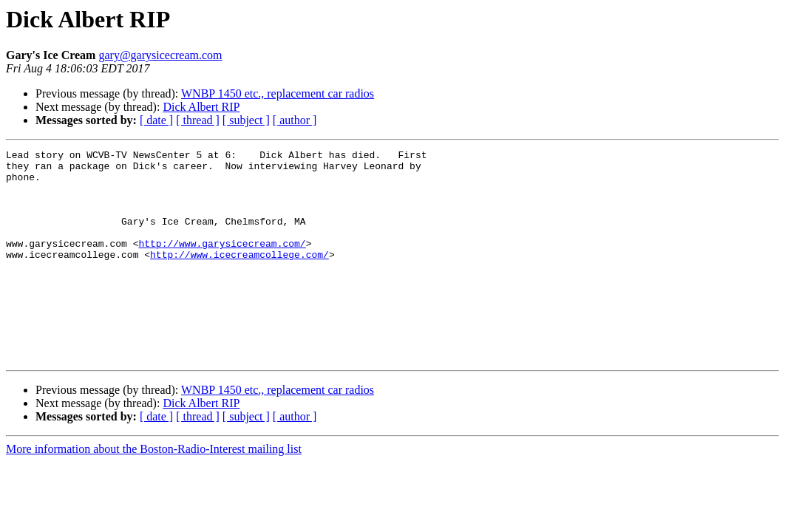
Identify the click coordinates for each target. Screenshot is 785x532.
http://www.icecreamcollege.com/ (239, 276)
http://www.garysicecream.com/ (222, 263)
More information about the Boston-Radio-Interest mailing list (154, 491)
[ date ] (156, 120)
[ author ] (295, 120)
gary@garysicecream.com (160, 55)
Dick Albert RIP (201, 107)
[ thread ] (198, 120)
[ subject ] (246, 120)
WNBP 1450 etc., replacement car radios (278, 93)
